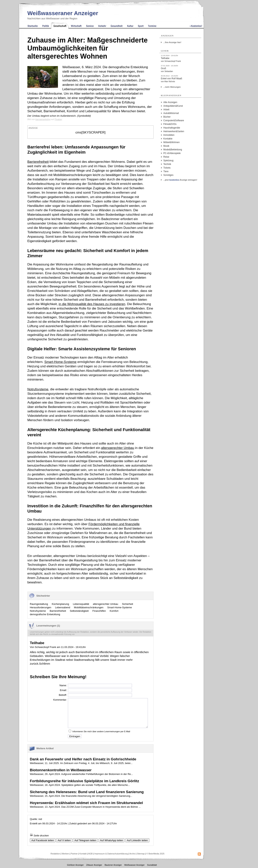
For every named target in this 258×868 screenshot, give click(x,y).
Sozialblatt (152, 865)
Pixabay (58, 119)
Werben (65, 854)
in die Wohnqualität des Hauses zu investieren (92, 304)
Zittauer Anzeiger (94, 865)
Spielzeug (168, 160)
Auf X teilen (64, 840)
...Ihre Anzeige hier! (172, 42)
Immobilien (169, 135)
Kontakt (83, 854)
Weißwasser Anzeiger (134, 865)
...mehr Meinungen (172, 87)
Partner (74, 854)
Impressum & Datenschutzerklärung (111, 854)
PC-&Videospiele (172, 153)
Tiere (166, 171)
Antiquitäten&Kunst (173, 106)
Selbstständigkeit (79, 611)
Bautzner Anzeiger (113, 865)
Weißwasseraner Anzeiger (63, 13)
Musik (166, 146)
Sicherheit (128, 604)
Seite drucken (39, 836)
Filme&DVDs (170, 124)
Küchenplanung (60, 604)
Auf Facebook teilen (43, 840)
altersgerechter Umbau (118, 448)
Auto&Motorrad (171, 113)
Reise (166, 157)
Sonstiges (168, 175)
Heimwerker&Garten (174, 131)
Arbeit (166, 110)
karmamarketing (43, 119)
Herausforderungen (41, 607)
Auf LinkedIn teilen (137, 840)
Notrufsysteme (38, 389)
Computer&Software (174, 120)
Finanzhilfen (99, 611)
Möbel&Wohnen (171, 142)
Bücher (167, 117)
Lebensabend (63, 607)
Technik (167, 164)
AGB (90, 854)
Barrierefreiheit (38, 162)
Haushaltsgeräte (172, 128)
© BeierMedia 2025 (155, 854)
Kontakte (168, 139)
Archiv (132, 854)
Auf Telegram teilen (85, 840)
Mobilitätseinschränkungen (89, 607)
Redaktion (55, 854)
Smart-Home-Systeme (60, 362)
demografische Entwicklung (45, 614)
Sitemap (141, 854)
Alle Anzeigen (170, 102)
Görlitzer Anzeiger (75, 865)
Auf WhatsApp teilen (112, 840)
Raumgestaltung (39, 604)
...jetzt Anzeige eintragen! (180, 180)
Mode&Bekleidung (173, 150)
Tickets (167, 168)
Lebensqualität (81, 604)
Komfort (114, 611)
